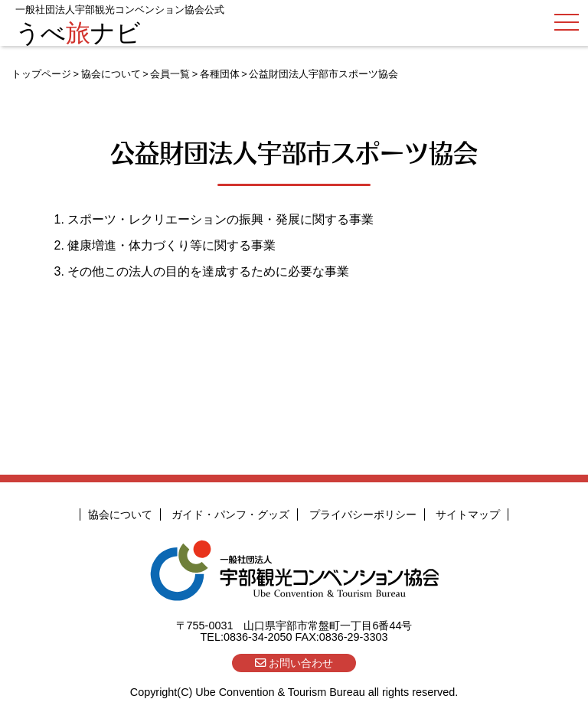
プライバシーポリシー (363, 514)
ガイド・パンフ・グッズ (230, 514)
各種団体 (220, 74)
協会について (111, 74)
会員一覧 (170, 74)
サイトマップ (468, 514)
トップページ (41, 74)
